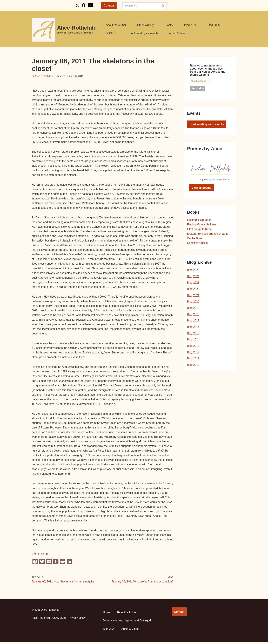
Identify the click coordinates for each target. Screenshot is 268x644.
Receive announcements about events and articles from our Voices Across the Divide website (208, 70)
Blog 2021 (193, 296)
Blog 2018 (193, 315)
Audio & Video (178, 33)
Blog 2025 (214, 25)
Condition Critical (197, 243)
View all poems (201, 188)
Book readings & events (144, 33)
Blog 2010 (193, 365)
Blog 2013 (193, 346)
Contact (109, 6)
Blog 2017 (193, 321)
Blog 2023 (193, 283)
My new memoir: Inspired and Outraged (127, 623)
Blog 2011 (193, 359)
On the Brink (195, 239)
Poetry (170, 25)
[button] (118, 33)
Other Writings (146, 25)
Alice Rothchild (43, 76)
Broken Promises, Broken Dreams (208, 234)
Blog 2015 (193, 334)
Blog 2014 (193, 340)
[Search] (141, 6)
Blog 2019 (193, 308)
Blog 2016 (193, 327)
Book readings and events (207, 124)
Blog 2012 (193, 353)
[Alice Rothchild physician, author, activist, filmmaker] (64, 30)
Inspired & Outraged (199, 220)
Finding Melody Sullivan (201, 224)
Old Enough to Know (200, 229)
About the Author (116, 25)
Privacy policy (77, 620)
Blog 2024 (191, 25)
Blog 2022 (193, 289)
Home (107, 615)
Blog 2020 (193, 302)
